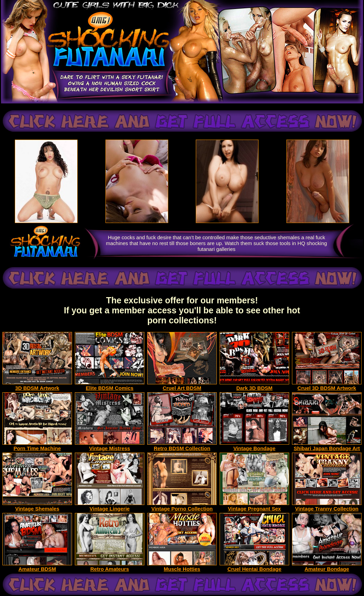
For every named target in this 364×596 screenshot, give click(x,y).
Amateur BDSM (37, 567)
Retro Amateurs (110, 567)
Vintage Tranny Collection (327, 506)
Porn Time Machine (37, 446)
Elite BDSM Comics (110, 386)
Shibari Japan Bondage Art (327, 446)
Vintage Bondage (254, 446)
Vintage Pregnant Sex (254, 506)
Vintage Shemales (37, 506)
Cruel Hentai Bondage (254, 567)
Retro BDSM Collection (182, 446)
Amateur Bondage (327, 567)
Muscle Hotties (182, 567)
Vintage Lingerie (110, 506)
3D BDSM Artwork (37, 386)
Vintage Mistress (110, 446)
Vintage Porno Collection (182, 506)
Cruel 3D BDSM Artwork (327, 386)
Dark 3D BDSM (254, 386)
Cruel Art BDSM (182, 386)
